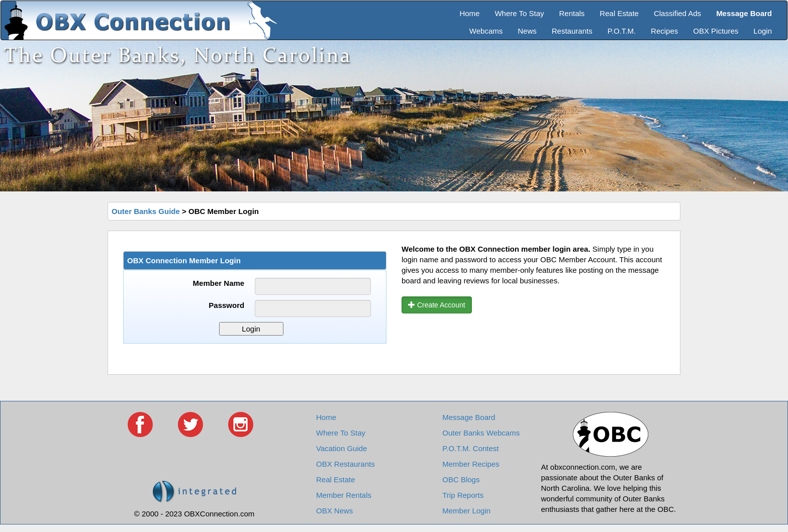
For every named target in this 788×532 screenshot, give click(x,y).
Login (763, 31)
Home (469, 13)
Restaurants (572, 31)
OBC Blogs (461, 480)
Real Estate (619, 13)
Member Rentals (344, 495)
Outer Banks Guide (146, 211)
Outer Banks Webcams (481, 433)
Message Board (469, 417)
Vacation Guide (341, 448)
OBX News (334, 511)
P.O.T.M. (622, 31)
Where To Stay (519, 13)
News (527, 31)
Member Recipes (471, 464)
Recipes (664, 31)
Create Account (437, 305)
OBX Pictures (716, 31)
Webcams (486, 31)
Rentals (572, 13)
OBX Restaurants (346, 464)
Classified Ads (677, 13)
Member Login (466, 511)
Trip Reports (463, 495)
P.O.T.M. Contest (470, 448)
